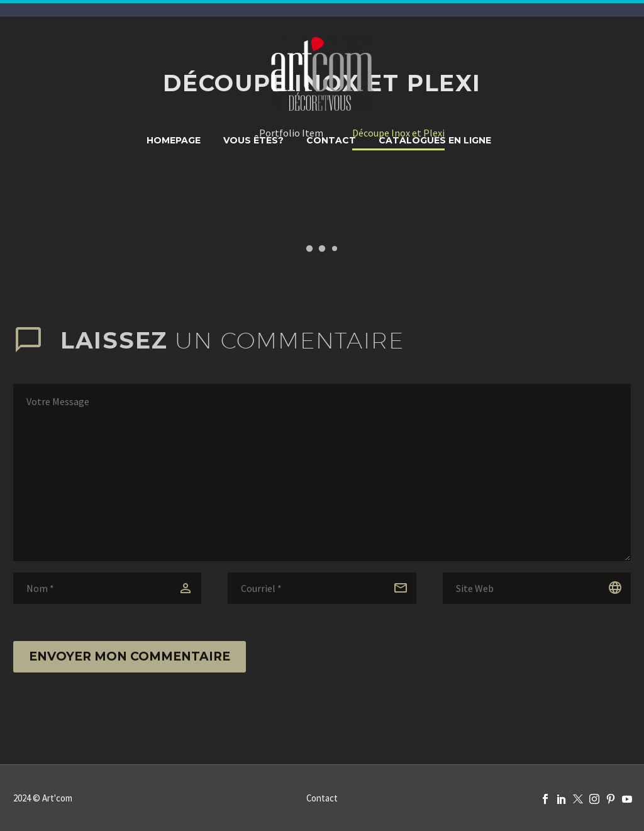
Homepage (174, 140)
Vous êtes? (253, 140)
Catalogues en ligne (435, 140)
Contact (331, 140)
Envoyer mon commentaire (130, 656)
